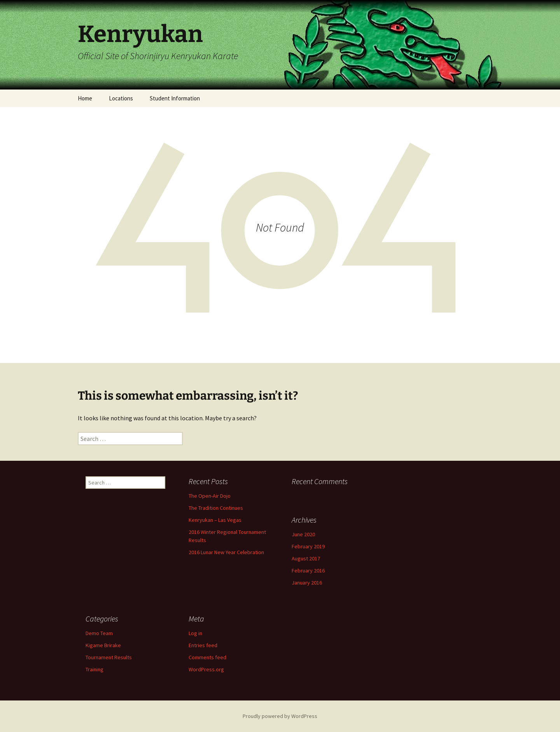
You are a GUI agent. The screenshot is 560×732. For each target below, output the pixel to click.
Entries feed (203, 645)
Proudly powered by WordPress (280, 716)
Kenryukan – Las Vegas (215, 520)
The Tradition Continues (216, 508)
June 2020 (303, 534)
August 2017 (306, 558)
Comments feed (207, 657)
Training (94, 669)
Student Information (175, 98)
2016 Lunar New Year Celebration (226, 552)
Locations (121, 98)
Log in (195, 633)
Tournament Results (109, 657)
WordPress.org (206, 669)
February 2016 (308, 571)
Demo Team (99, 633)
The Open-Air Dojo (210, 496)
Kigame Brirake (103, 645)
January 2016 (307, 583)
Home (85, 98)
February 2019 (308, 546)
